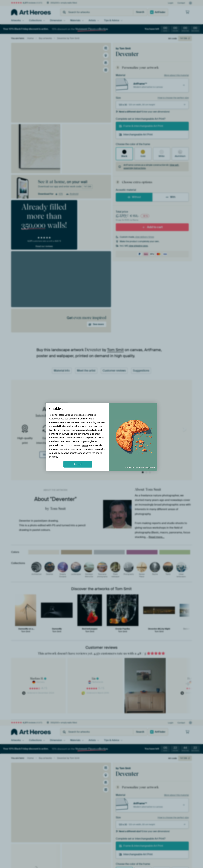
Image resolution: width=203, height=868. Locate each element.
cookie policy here (75, 438)
